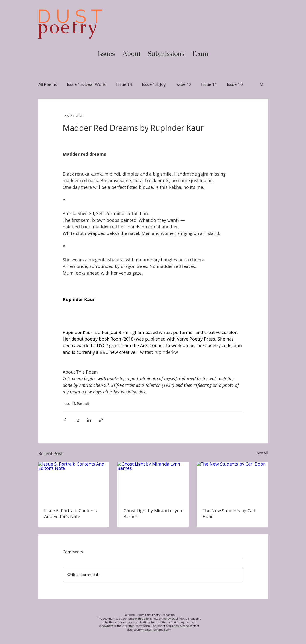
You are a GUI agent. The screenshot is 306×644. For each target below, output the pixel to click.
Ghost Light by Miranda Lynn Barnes (153, 513)
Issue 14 (124, 84)
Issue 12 (184, 84)
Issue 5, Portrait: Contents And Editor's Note (71, 513)
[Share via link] (101, 420)
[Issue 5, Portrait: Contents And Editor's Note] (74, 482)
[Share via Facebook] (65, 420)
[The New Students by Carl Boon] (232, 482)
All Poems (48, 84)
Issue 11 (209, 84)
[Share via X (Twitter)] (77, 420)
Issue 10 (235, 84)
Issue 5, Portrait (76, 404)
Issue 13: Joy (154, 84)
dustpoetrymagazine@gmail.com (149, 630)
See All (262, 453)
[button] (262, 84)
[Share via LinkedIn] (89, 420)
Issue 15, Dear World (87, 84)
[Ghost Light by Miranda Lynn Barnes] (153, 482)
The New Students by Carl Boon (229, 513)
